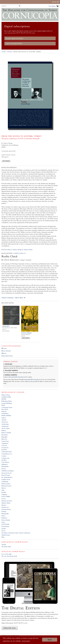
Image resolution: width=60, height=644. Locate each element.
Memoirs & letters (7, 501)
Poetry (3, 516)
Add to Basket (6, 161)
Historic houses (6, 484)
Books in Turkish (6, 433)
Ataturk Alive (6, 326)
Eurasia (4, 469)
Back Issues (6, 351)
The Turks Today (6, 547)
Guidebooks (5, 482)
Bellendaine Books (7, 401)
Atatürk (4, 544)
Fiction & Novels (6, 473)
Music (4, 353)
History (4, 488)
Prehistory (4, 518)
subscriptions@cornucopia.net (17, 377)
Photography (5, 514)
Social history (5, 526)
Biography (4, 437)
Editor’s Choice (6, 395)
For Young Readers (7, 477)
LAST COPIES (6, 497)
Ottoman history (6, 509)
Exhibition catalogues (8, 471)
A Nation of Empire (26, 333)
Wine (3, 537)
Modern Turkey (6, 503)
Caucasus (4, 445)
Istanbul (4, 492)
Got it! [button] (50, 640)
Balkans (4, 430)
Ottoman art (5, 507)
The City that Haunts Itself (9, 556)
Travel (3, 531)
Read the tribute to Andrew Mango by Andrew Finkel (17, 250)
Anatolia (4, 420)
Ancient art (5, 422)
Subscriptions (7, 356)
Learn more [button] (26, 641)
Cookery (4, 456)
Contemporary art (7, 454)
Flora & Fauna (6, 475)
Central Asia (5, 441)
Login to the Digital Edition (14, 43)
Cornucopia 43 (20, 253)
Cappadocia (5, 443)
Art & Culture (6, 428)
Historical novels (6, 486)
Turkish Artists (6, 535)
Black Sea (4, 439)
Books (10, 52)
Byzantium (5, 435)
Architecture (5, 426)
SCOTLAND (5, 524)
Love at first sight (7, 554)
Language (4, 494)
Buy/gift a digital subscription (14, 38)
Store (4, 52)
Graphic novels (6, 479)
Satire (3, 522)
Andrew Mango (21, 542)
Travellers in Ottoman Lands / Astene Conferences (16, 533)
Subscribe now (10, 628)
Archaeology (5, 424)
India (3, 490)
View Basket (52, 6)
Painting (4, 511)
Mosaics (4, 505)
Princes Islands (6, 520)
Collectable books (7, 452)
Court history (5, 462)
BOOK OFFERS (6, 416)
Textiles (4, 529)
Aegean (4, 418)
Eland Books (5, 466)
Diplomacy (5, 464)
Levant (3, 499)
